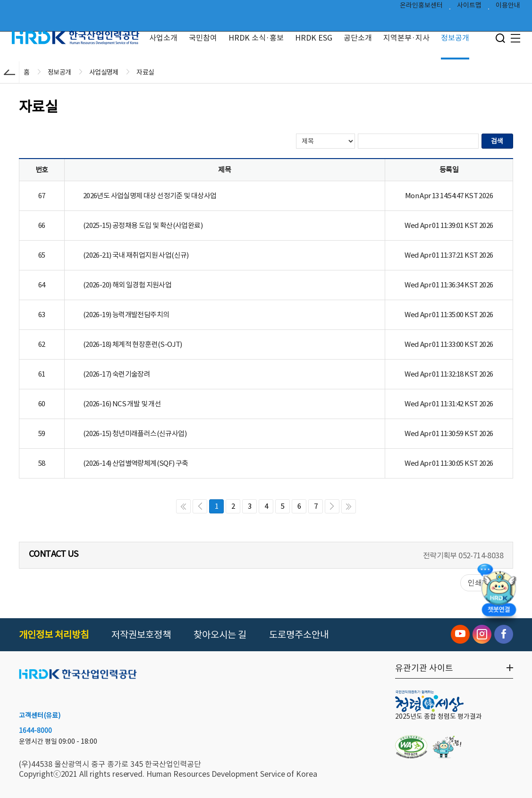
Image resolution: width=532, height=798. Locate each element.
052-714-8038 (481, 555)
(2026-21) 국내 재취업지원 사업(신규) (136, 255)
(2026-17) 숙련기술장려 (117, 374)
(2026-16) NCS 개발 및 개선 (122, 404)
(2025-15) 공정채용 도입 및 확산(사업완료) (143, 225)
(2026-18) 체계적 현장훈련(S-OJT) (133, 344)
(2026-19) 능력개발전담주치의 (126, 315)
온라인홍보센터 (421, 8)
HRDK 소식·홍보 (256, 38)
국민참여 (203, 38)
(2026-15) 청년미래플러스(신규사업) (135, 433)
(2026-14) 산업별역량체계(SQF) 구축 (136, 463)
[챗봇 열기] (499, 596)
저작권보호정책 (141, 635)
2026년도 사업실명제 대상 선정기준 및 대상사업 (150, 196)
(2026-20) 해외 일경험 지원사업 (127, 285)
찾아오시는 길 (220, 635)
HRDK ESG (314, 38)
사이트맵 (469, 8)
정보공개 (455, 38)
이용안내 (508, 8)
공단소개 (358, 38)
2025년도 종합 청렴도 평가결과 (439, 716)
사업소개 (163, 38)
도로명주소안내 (299, 635)
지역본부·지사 (406, 38)
